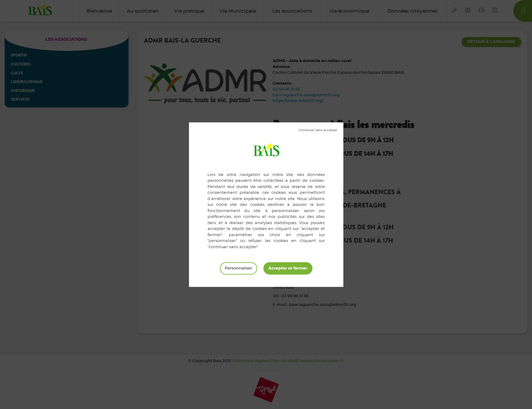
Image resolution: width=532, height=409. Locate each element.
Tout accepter (288, 268)
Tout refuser (318, 130)
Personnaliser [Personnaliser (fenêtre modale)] (239, 268)
